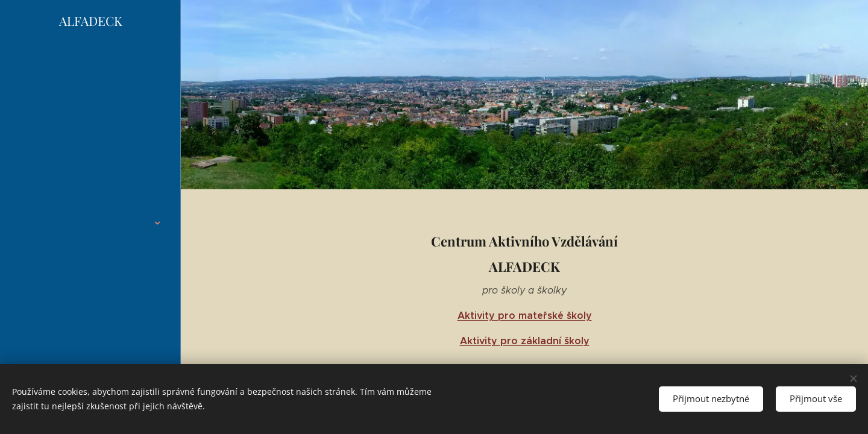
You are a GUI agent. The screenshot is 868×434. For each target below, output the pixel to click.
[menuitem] (90, 143)
